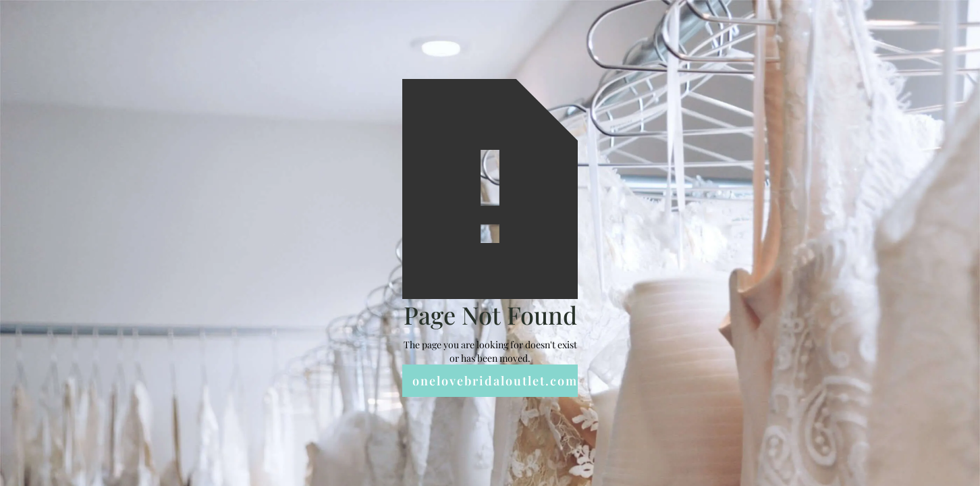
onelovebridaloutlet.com (495, 381)
